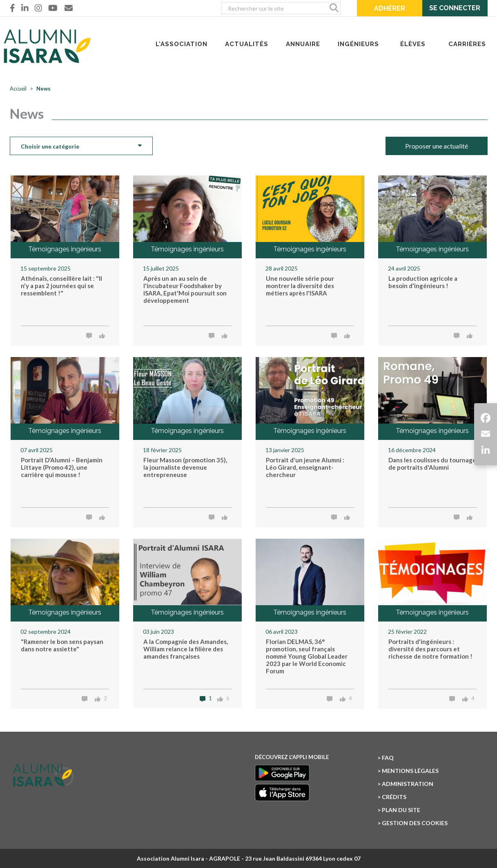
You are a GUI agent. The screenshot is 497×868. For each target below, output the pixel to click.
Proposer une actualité (437, 146)
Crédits (394, 797)
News (43, 89)
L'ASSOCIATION (182, 44)
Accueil (18, 89)
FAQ (388, 758)
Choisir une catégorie (81, 145)
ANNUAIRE (303, 44)
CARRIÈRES (467, 44)
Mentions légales (410, 771)
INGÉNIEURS (358, 44)
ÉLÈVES (413, 44)
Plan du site (401, 810)
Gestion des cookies (415, 823)
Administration (408, 784)
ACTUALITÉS (247, 44)
